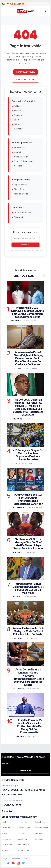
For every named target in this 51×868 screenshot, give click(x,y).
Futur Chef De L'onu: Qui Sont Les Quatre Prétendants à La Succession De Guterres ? (28, 499)
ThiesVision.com (24, 828)
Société (17, 111)
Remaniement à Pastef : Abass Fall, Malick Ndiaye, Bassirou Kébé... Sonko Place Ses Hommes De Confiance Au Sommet (28, 358)
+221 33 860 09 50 (13, 795)
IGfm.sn (5, 834)
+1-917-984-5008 (12, 805)
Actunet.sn (6, 850)
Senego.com (22, 822)
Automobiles (19, 148)
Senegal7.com (23, 834)
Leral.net (5, 822)
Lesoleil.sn (6, 828)
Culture (17, 124)
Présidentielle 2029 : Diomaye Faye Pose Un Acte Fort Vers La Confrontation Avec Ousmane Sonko (27, 312)
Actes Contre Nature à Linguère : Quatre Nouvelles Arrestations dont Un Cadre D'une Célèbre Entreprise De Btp (28, 677)
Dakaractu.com (23, 850)
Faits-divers (19, 689)
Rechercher (25, 245)
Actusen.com (7, 845)
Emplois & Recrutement (24, 161)
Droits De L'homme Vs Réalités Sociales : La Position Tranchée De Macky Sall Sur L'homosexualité (29, 726)
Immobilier (18, 152)
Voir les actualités (25, 80)
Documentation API (22, 213)
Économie (18, 115)
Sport (17, 120)
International (19, 129)
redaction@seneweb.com (23, 817)
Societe (16, 552)
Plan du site (19, 217)
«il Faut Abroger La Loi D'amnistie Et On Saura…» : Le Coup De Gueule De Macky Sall (28, 588)
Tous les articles (21, 194)
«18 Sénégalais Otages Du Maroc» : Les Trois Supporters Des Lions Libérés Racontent (28, 455)
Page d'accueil (20, 185)
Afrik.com (39, 839)
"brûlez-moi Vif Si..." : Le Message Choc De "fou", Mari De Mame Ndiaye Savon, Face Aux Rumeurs (28, 544)
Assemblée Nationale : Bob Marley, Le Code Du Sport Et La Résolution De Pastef (28, 631)
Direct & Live (20, 189)
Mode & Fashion (21, 157)
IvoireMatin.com (42, 828)
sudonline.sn (22, 839)
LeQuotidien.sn (23, 845)
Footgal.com (7, 839)
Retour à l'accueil (25, 72)
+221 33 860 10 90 (35, 790)
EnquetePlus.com (42, 822)
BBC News (39, 834)
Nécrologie (19, 166)
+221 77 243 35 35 (12, 790)
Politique (18, 106)
